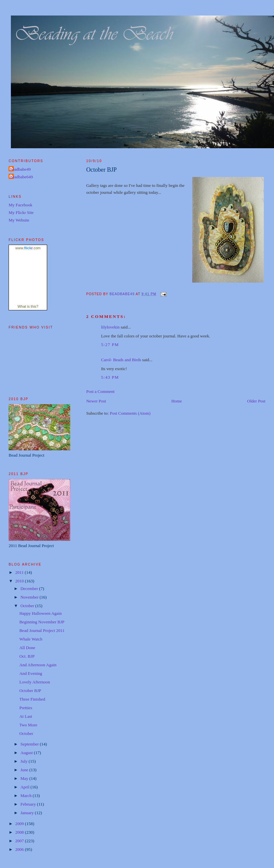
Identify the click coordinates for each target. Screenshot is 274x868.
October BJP (30, 691)
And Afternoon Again (38, 665)
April (26, 787)
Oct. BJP (27, 656)
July (25, 761)
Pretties (26, 708)
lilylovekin (110, 327)
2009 (20, 824)
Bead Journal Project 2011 (42, 630)
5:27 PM (110, 345)
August (27, 753)
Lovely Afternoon (35, 682)
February (29, 804)
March (27, 796)
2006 (20, 849)
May (25, 778)
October (28, 606)
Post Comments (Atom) (130, 413)
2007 (20, 841)
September (30, 744)
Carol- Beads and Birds (121, 360)
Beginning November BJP (42, 622)
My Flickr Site (21, 212)
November (30, 597)
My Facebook (20, 205)
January (28, 813)
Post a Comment (100, 391)
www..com (28, 248)
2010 (20, 581)
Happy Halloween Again (41, 613)
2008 (20, 832)
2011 (20, 572)
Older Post (256, 401)
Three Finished (32, 699)
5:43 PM (110, 377)
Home (177, 401)
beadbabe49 (20, 169)
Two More (28, 725)
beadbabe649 (22, 177)
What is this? (28, 306)
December (30, 589)
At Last (26, 716)
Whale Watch (31, 639)
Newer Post (96, 401)
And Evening (31, 673)
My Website (19, 220)
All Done (27, 648)
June (25, 770)
